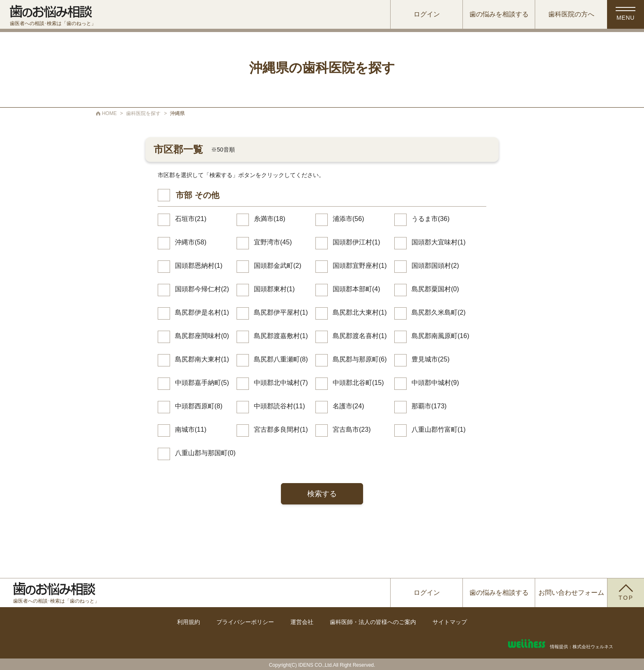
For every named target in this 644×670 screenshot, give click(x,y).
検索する (322, 494)
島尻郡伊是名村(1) (202, 312)
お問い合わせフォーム (571, 593)
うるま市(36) (430, 219)
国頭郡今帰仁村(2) (202, 289)
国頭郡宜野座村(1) (360, 266)
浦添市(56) (348, 219)
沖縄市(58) (191, 242)
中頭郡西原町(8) (199, 406)
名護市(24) (348, 406)
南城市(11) (191, 429)
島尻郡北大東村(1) (360, 312)
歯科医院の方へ (571, 14)
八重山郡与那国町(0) (205, 453)
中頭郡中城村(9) (435, 383)
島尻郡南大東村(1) (202, 359)
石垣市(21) (191, 219)
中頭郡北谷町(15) (358, 383)
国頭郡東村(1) (274, 289)
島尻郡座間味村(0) (202, 336)
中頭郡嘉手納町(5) (202, 383)
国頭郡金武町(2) (278, 266)
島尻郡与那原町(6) (360, 359)
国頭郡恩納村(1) (199, 266)
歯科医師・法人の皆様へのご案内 (373, 622)
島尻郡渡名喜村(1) (360, 336)
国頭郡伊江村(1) (356, 242)
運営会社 (302, 622)
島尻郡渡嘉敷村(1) (281, 336)
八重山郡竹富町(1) (439, 429)
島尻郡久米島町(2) (439, 312)
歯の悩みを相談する (499, 14)
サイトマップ (450, 622)
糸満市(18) (269, 219)
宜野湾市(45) (273, 242)
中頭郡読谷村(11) (279, 406)
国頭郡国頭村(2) (435, 266)
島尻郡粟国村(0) (435, 289)
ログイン (427, 14)
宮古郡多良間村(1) (281, 429)
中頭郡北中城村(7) (281, 383)
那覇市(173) (429, 406)
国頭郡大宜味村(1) (439, 242)
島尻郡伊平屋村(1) (281, 312)
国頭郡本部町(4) (356, 289)
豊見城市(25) (430, 359)
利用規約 (189, 622)
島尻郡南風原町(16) (440, 336)
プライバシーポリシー (245, 622)
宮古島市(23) (352, 429)
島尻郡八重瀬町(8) (281, 359)
